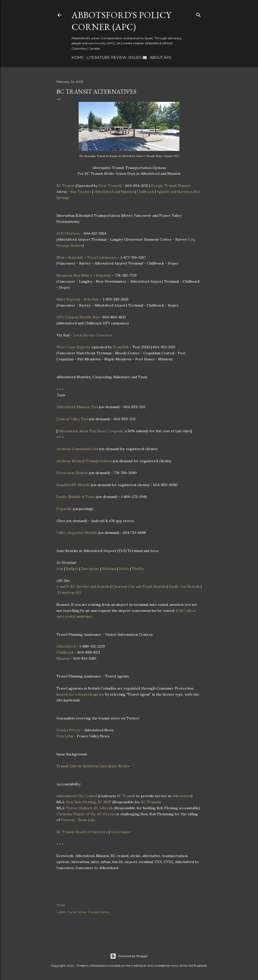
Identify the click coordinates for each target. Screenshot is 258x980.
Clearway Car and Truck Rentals (139, 586)
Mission (63, 658)
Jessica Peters (68, 730)
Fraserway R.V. (70, 592)
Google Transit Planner (171, 186)
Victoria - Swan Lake (78, 820)
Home (78, 58)
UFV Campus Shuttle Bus (78, 317)
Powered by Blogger (129, 956)
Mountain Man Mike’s (74, 275)
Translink (121, 347)
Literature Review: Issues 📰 (117, 58)
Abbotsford (66, 646)
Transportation (99, 912)
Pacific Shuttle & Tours (76, 497)
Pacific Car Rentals (184, 586)
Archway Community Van (77, 449)
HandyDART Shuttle (73, 485)
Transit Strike (77, 912)
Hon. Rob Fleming (81, 802)
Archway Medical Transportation (84, 461)
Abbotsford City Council (77, 796)
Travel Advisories (102, 258)
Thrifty (138, 569)
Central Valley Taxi (72, 419)
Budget (72, 569)
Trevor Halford (79, 808)
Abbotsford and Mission (114, 192)
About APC (161, 58)
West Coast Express (73, 347)
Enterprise (90, 569)
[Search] (199, 14)
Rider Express (68, 299)
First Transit (109, 186)
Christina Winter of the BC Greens (86, 814)
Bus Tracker (81, 192)
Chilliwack (145, 192)
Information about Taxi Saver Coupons (90, 431)
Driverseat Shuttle (72, 473)
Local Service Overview (93, 335)
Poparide (64, 509)
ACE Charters (68, 233)
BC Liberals (103, 808)
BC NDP (105, 802)
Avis (60, 569)
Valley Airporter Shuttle (77, 533)
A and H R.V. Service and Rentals (83, 586)
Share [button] (61, 905)
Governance (121, 832)
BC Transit (66, 186)
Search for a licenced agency (80, 694)
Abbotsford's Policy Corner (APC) (121, 21)
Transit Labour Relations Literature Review (93, 766)
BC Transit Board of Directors (82, 832)
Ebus (60, 258)
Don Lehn (65, 736)
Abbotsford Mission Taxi (77, 407)
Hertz (124, 569)
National (109, 569)
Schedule (76, 258)
